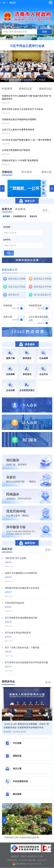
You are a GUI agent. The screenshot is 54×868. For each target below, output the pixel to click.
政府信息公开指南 (17, 279)
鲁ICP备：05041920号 (38, 860)
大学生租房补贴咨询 (14, 603)
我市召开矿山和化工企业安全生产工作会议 (25, 80)
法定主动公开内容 (17, 287)
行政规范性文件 (20, 216)
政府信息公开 (10, 270)
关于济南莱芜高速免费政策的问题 (21, 618)
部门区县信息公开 (42, 295)
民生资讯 (27, 172)
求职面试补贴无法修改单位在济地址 (22, 588)
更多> (46, 210)
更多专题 (43, 188)
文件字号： (7, 240)
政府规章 (6, 216)
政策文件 (7, 209)
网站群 (13, 3)
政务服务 (27, 344)
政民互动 (27, 543)
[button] (4, 820)
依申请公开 (14, 295)
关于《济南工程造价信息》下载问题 (22, 648)
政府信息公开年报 (42, 287)
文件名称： (7, 227)
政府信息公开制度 (42, 279)
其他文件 (33, 216)
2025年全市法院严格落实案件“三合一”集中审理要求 (27, 140)
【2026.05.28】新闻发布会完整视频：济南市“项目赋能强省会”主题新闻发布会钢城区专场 (26, 726)
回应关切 (7, 549)
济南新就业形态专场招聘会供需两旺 (19, 120)
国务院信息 (25, 89)
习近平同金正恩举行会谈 (27, 46)
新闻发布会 (8, 682)
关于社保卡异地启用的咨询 (18, 633)
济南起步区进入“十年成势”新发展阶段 (20, 161)
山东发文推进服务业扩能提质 (16, 150)
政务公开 (27, 201)
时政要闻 (7, 89)
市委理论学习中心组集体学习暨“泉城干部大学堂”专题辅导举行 (27, 98)
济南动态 (7, 172)
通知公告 (47, 172)
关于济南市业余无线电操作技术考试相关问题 (26, 663)
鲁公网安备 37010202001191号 (27, 864)
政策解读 (20, 209)
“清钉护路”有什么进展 (15, 558)
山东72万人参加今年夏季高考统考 (18, 130)
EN (4, 3)
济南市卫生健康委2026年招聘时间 (21, 573)
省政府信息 (45, 89)
